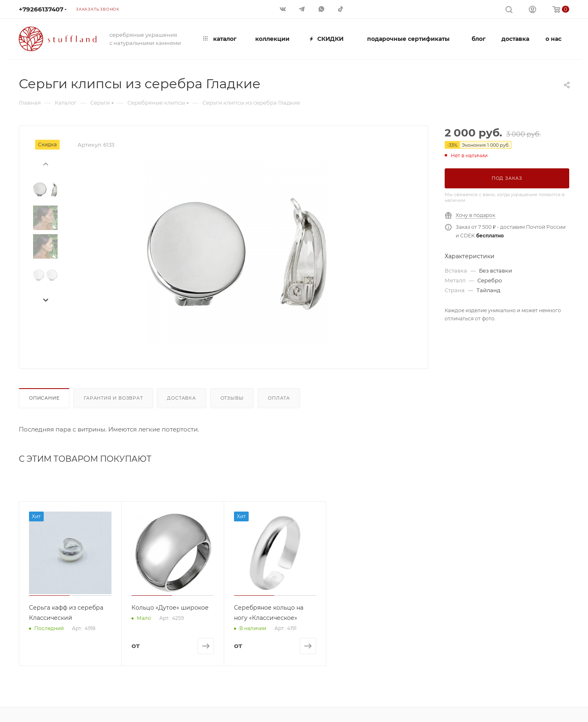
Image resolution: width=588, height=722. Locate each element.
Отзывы (232, 398)
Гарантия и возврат (113, 398)
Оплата (279, 398)
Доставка (181, 398)
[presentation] (45, 163)
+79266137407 (41, 9)
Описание (44, 398)
